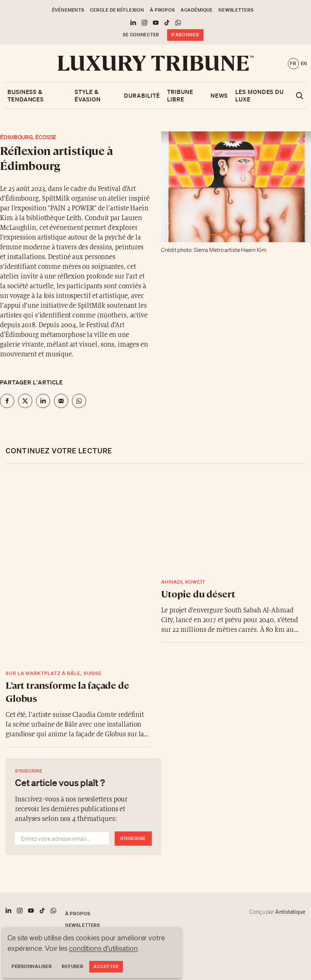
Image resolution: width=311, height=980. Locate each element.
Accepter (106, 966)
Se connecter (141, 35)
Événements (68, 10)
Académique (197, 10)
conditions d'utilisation (103, 948)
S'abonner (185, 35)
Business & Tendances (26, 95)
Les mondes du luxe (259, 95)
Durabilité (142, 95)
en (304, 63)
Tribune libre (180, 95)
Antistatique (290, 911)
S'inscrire (133, 838)
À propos (162, 10)
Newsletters (236, 10)
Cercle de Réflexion (117, 10)
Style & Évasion (88, 95)
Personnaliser (32, 966)
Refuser (73, 966)
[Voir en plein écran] (236, 187)
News (219, 95)
